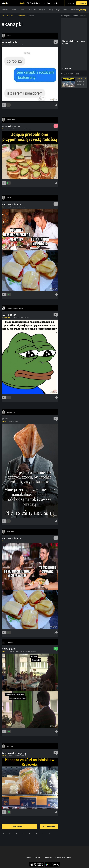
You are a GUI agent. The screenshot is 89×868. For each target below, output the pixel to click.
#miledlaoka (28, 129)
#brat (16, 45)
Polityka (42, 10)
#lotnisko (17, 756)
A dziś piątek (9, 649)
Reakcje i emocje (54, 10)
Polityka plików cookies (63, 857)
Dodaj (23, 3)
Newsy (65, 10)
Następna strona (19, 827)
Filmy (48, 3)
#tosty (17, 422)
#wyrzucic (33, 651)
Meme (3, 129)
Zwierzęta (5, 10)
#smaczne (23, 207)
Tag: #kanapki (21, 16)
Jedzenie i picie (6, 317)
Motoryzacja (75, 10)
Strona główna (7, 16)
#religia (17, 651)
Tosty (5, 419)
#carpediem (27, 317)
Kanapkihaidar (10, 42)
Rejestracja (82, 3)
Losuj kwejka (49, 827)
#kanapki (12, 45)
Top (57, 3)
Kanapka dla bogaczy (14, 753)
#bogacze (24, 756)
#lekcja (22, 651)
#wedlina (27, 651)
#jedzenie (11, 207)
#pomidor (21, 45)
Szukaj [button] (83, 10)
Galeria (22, 10)
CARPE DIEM (9, 315)
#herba (21, 129)
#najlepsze (11, 541)
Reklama (38, 857)
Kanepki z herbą (11, 126)
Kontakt (28, 857)
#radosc (17, 129)
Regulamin (48, 857)
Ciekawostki (32, 10)
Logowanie (70, 3)
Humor (14, 10)
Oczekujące (35, 3)
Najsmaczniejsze (11, 204)
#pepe (21, 317)
